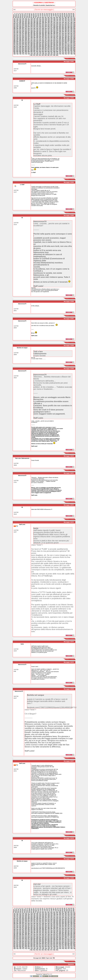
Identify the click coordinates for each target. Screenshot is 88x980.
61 (18, 16)
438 (66, 36)
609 (51, 46)
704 (71, 51)
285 (69, 28)
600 (26, 46)
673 (46, 50)
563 (46, 44)
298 (43, 29)
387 (46, 34)
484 (71, 39)
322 (49, 30)
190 (49, 22)
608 (49, 46)
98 (38, 17)
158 (20, 21)
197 (69, 22)
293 (29, 29)
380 (26, 34)
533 (23, 43)
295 (34, 29)
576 (20, 45)
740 (49, 54)
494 (37, 40)
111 (74, 17)
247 (23, 26)
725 (69, 53)
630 (49, 48)
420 (14, 36)
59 (14, 16)
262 (66, 26)
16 (42, 14)
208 (37, 24)
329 (69, 30)
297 (40, 29)
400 (20, 35)
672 (43, 50)
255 (46, 26)
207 (34, 24)
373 (69, 33)
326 (60, 30)
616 (71, 46)
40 (34, 15)
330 (71, 30)
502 (60, 40)
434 (54, 36)
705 (74, 51)
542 (49, 43)
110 (71, 17)
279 (51, 28)
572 (71, 44)
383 (34, 34)
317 (34, 30)
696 (49, 51)
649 (40, 49)
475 (46, 39)
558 (32, 44)
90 (20, 17)
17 (45, 14)
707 (17, 53)
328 (66, 30)
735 (34, 54)
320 (43, 30)
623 (29, 48)
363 (40, 33)
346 (54, 31)
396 (71, 34)
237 (57, 25)
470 (32, 39)
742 (54, 54)
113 (17, 19)
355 (17, 33)
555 (23, 44)
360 (32, 33)
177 (74, 21)
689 (29, 51)
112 (14, 19)
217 (63, 24)
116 (26, 19)
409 (46, 35)
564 (49, 44)
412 (54, 35)
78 (56, 16)
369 (57, 33)
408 (43, 35)
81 (63, 16)
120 (37, 19)
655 (57, 49)
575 (17, 45)
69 (36, 16)
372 (66, 33)
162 (32, 21)
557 (29, 44)
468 (26, 39)
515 (34, 41)
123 (46, 19)
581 (34, 45)
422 (20, 36)
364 (43, 33)
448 (32, 38)
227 (29, 25)
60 (16, 16)
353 (74, 31)
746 (66, 54)
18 (47, 14)
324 (54, 30)
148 (54, 20)
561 (40, 44)
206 (32, 24)
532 (20, 43)
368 (54, 33)
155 (74, 20)
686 (20, 51)
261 (63, 26)
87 (14, 17)
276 (43, 28)
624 (32, 48)
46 (47, 15)
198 (71, 22)
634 (60, 48)
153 (69, 20)
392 (60, 34)
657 (63, 49)
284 (66, 28)
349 (63, 31)
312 (20, 30)
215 (57, 24)
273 (34, 28)
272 (32, 28)
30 (73, 14)
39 (32, 15)
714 (37, 53)
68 (34, 16)
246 (20, 26)
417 (69, 35)
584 (43, 45)
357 (23, 33)
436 (60, 36)
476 (49, 39)
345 (51, 31)
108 (65, 17)
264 (71, 26)
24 (60, 14)
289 (17, 29)
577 (23, 45)
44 (43, 15)
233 (46, 25)
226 (26, 25)
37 (27, 15)
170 (54, 21)
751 (34, 55)
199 (74, 22)
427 (34, 36)
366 (49, 33)
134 (14, 20)
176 (71, 21)
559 (34, 44)
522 (54, 41)
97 (36, 17)
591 (63, 45)
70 (38, 16)
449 (34, 38)
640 (14, 49)
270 (26, 28)
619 (17, 48)
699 (57, 51)
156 (14, 21)
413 (57, 35)
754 (43, 55)
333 (17, 31)
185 (34, 22)
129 (63, 19)
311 (17, 30)
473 (40, 39)
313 (23, 30)
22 (56, 14)
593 (69, 45)
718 (49, 53)
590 (60, 45)
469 (29, 39)
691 (34, 51)
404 (32, 35)
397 (74, 34)
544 (54, 43)
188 (43, 22)
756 (48, 55)
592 (66, 45)
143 (40, 20)
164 (37, 21)
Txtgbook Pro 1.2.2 (47, 974)
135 (17, 20)
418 (71, 35)
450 (37, 38)
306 (66, 29)
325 (57, 30)
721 (57, 53)
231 (40, 25)
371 (63, 33)
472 (37, 39)
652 (49, 49)
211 (46, 24)
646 (32, 49)
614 (66, 46)
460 (66, 38)
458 (60, 38)
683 (74, 50)
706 (14, 53)
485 (74, 39)
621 (23, 48)
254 (43, 26)
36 (25, 15)
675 (51, 50)
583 (40, 45)
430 (43, 36)
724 (66, 53)
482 (66, 39)
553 (17, 44)
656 (60, 49)
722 (60, 53)
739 (46, 54)
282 (60, 28)
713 (34, 53)
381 (29, 34)
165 (40, 21)
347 (57, 31)
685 (17, 51)
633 (57, 48)
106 (60, 17)
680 (66, 50)
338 (32, 31)
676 (54, 50)
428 (37, 36)
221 (74, 24)
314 (26, 30)
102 (48, 17)
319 (40, 30)
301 (51, 29)
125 (51, 19)
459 (63, 38)
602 (32, 46)
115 (23, 19)
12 (34, 14)
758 (54, 55)
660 (71, 49)
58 (74, 15)
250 (32, 26)
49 (54, 15)
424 (26, 36)
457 (57, 38)
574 (14, 45)
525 (63, 41)
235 (51, 25)
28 (69, 14)
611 (57, 46)
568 (60, 44)
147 (51, 20)
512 (26, 41)
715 (40, 53)
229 (34, 25)
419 (74, 35)
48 (51, 15)
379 (23, 34)
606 (43, 46)
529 (74, 41)
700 (60, 51)
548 (66, 43)
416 (66, 35)
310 (14, 30)
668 (32, 50)
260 (60, 26)
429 (40, 36)
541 (46, 43)
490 (26, 40)
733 (29, 54)
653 (51, 49)
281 (57, 28)
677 (57, 50)
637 (69, 48)
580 (32, 45)
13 (36, 14)
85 (71, 16)
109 (68, 17)
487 (17, 40)
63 (23, 16)
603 (34, 46)
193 (57, 22)
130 (66, 19)
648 (37, 49)
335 (23, 31)
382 (32, 34)
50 (56, 15)
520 (49, 41)
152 (66, 20)
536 (32, 43)
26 (64, 14)
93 (27, 17)
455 (51, 38)
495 (40, 40)
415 (63, 35)
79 (58, 16)
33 (18, 15)
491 (29, 40)
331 (74, 30)
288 (14, 29)
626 (37, 48)
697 (51, 51)
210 (43, 24)
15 (40, 14)
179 (17, 22)
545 (57, 43)
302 (54, 29)
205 (29, 24)
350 (66, 31)
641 (17, 49)
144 (43, 20)
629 (46, 48)
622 (26, 48)
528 (71, 41)
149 (57, 20)
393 (63, 34)
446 (26, 38)
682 (71, 50)
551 (74, 43)
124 (49, 19)
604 (37, 46)
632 (54, 48)
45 (45, 15)
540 (43, 43)
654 (54, 49)
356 (20, 33)
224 (20, 25)
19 (49, 14)
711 (29, 53)
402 (26, 35)
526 (66, 41)
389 (51, 34)
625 (34, 48)
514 (32, 41)
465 (17, 39)
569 (63, 44)
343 (46, 31)
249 (29, 26)
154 (71, 20)
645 (29, 49)
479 (57, 39)
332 (14, 31)
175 (69, 21)
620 (20, 48)
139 (29, 20)
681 (69, 50)
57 (71, 15)
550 (71, 43)
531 (17, 43)
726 (71, 53)
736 (37, 54)
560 (37, 44)
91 (23, 17)
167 (46, 21)
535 (29, 43)
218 (66, 24)
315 (29, 30)
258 (54, 26)
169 (51, 21)
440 (71, 36)
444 (20, 38)
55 (67, 15)
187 (40, 22)
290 (20, 29)
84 (69, 16)
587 (51, 45)
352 (71, 31)
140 (32, 20)
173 (63, 21)
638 (71, 48)
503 (63, 40)
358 (26, 33)
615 (69, 46)
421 (17, 36)
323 (51, 30)
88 (16, 17)
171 (57, 21)
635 (63, 48)
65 (27, 16)
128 (60, 19)
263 (69, 26)
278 (49, 28)
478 (54, 39)
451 (40, 38)
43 (40, 15)
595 (74, 45)
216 (60, 24)
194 (60, 22)
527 (69, 41)
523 (57, 41)
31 (14, 15)
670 (37, 50)
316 (32, 30)
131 (69, 19)
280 (54, 28)
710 (26, 53)
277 (46, 28)
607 (46, 46)
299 (46, 29)
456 (54, 38)
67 (32, 16)
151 (63, 20)
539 (40, 43)
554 (20, 44)
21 (53, 14)
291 (23, 29)
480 (60, 39)
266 (14, 28)
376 (14, 34)
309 (74, 29)
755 (45, 55)
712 (32, 53)
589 (57, 45)
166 (43, 21)
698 (54, 51)
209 (40, 24)
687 (23, 51)
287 (74, 28)
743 (57, 54)
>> (74, 10)
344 (49, 31)
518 (43, 41)
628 (43, 48)
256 (49, 26)
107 (63, 17)
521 (51, 41)
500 (54, 40)
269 (23, 28)
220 (71, 24)
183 (29, 22)
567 (57, 44)
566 (54, 44)
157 (17, 21)
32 (16, 15)
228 (32, 25)
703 (69, 51)
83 (67, 16)
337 (29, 31)
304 (60, 29)
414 (60, 35)
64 (25, 16)
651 (46, 49)
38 (29, 15)
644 (26, 49)
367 (51, 33)
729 (17, 54)
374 (71, 33)
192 (54, 22)
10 (29, 14)
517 (40, 41)
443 (17, 38)
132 (71, 19)
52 (60, 15)
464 (14, 39)
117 (29, 19)
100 (43, 17)
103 (51, 17)
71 (40, 16)
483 (69, 39)
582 (37, 45)
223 (17, 25)
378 (20, 34)
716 (43, 53)
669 (34, 50)
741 (51, 54)
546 (60, 43)
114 (20, 19)
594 (71, 45)
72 (43, 16)
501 (57, 40)
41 (36, 15)
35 (23, 15)
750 (31, 55)
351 (69, 31)
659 (69, 49)
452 (43, 38)
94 (29, 17)
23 (58, 14)
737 (40, 54)
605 (40, 46)
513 (29, 41)
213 (51, 24)
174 (66, 21)
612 (60, 46)
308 (71, 29)
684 (14, 51)
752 (37, 55)
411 (51, 35)
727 (74, 53)
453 (46, 38)
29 (71, 14)
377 (17, 34)
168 (49, 21)
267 (17, 28)
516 (37, 41)
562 (43, 44)
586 (49, 45)
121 (40, 19)
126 (54, 19)
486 (14, 40)
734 (32, 54)
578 (26, 45)
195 (63, 22)
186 (37, 22)
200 (14, 24)
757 (51, 55)
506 (71, 40)
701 (63, 51)
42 (38, 15)
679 (63, 50)
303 (57, 29)
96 (34, 17)
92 (25, 17)
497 (46, 40)
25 (62, 14)
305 (63, 29)
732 (26, 54)
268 (20, 28)
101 (46, 17)
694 (43, 51)
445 (23, 38)
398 (14, 35)
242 (71, 25)
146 (49, 20)
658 (66, 49)
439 (69, 36)
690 (32, 51)
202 (20, 24)
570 (66, 44)
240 (66, 25)
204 (26, 24)
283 (63, 28)
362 (37, 33)
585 (46, 45)
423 (23, 36)
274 (37, 28)
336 (26, 31)
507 (74, 40)
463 (74, 38)
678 (60, 50)
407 (40, 35)
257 (51, 26)
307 (69, 29)
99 (40, 17)
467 (23, 39)
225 (23, 25)
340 (37, 31)
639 (74, 48)
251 (34, 26)
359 (29, 33)
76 (51, 16)
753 (40, 55)
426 (32, 36)
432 (49, 36)
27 (67, 14)
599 (23, 46)
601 (29, 46)
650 (43, 49)
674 (49, 50)
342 (43, 31)
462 (71, 38)
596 (14, 46)
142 (37, 20)
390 (54, 34)
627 (40, 48)
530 (14, 43)
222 (14, 25)
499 (51, 40)
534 (26, 43)
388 (49, 34)
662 (14, 50)
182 (26, 22)
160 (26, 21)
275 (40, 28)
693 (40, 51)
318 (37, 30)
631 (51, 48)
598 (20, 46)
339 (34, 31)
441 (74, 36)
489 (23, 40)
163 (34, 21)
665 (23, 50)
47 (49, 15)
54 (65, 15)
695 (46, 51)
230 (37, 25)
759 (57, 55)
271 (29, 28)
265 (74, 26)
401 (23, 35)
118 (32, 19)
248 (26, 26)
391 (57, 34)
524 (60, 41)
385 (40, 34)
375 (74, 33)
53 (63, 15)
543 (51, 43)
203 (23, 24)
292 (26, 29)
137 (23, 20)
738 (43, 54)
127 (57, 19)
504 (66, 40)
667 (29, 50)
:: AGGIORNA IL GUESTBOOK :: (44, 3)
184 (32, 22)
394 (66, 34)
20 (51, 14)
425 (29, 36)
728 (14, 54)
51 (58, 15)
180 (20, 22)
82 (65, 16)
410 (49, 35)
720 (54, 53)
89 (18, 17)
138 (26, 20)
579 (29, 45)
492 (32, 40)
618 (14, 48)
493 (34, 40)
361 (34, 33)
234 (49, 25)
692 (37, 51)
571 (69, 44)
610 (54, 46)
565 (51, 44)
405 (34, 35)
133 (74, 19)
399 (17, 35)
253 (40, 26)
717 (46, 53)
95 (31, 17)
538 (37, 43)
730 (20, 54)
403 (29, 35)
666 (26, 50)
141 (34, 20)
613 (63, 46)
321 (46, 30)
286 (71, 28)
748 (71, 54)
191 (51, 22)
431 (46, 36)
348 (60, 31)
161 (29, 21)
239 (63, 25)
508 (14, 41)
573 (74, 44)
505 (69, 40)
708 (20, 53)
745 (63, 54)
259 (57, 26)
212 (49, 24)
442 (14, 38)
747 (69, 54)
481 (63, 39)
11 (31, 14)
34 (20, 15)
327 (63, 30)
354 (14, 33)
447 (29, 38)
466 (20, 39)
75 (49, 16)
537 (34, 43)
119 (34, 19)
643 (23, 49)
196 (66, 22)
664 (20, 50)
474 (43, 39)
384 (37, 34)
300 (49, 29)
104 (54, 17)
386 (43, 34)
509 (17, 41)
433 (51, 36)
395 (69, 34)
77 (54, 16)
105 (57, 17)
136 (20, 20)
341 (40, 31)
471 (34, 39)
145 (46, 20)
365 (46, 33)
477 (51, 39)
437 (63, 36)
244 (14, 26)
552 (14, 44)
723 (63, 53)
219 (69, 24)
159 (23, 21)
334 (20, 31)
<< (14, 10)
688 (26, 51)
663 (17, 50)
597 (17, 46)
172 (60, 21)
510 (20, 41)
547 (63, 43)
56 (69, 15)
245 (17, 26)
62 (20, 16)
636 (66, 48)
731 (23, 54)
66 (29, 16)
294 (32, 29)
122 (43, 19)
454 (49, 38)
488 (20, 40)
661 (74, 49)
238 (60, 25)
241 (69, 25)
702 (66, 51)
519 (46, 41)
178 (14, 22)
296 (37, 29)
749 (74, 54)
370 (60, 33)
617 (74, 46)
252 (37, 26)
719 (51, 53)
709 (23, 53)
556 (26, 44)
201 (17, 24)
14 (38, 14)
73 (45, 16)
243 (74, 25)
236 (54, 25)
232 (43, 25)
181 (23, 22)
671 (40, 50)
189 (46, 22)
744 (60, 54)
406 (37, 35)
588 (54, 45)
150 (60, 20)
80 (60, 16)
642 (20, 49)
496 (43, 40)
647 (34, 49)
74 (47, 16)
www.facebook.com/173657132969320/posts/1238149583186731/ (48, 868)
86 (74, 16)
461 (69, 38)
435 (57, 36)
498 (49, 40)
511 (23, 41)
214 (54, 24)
